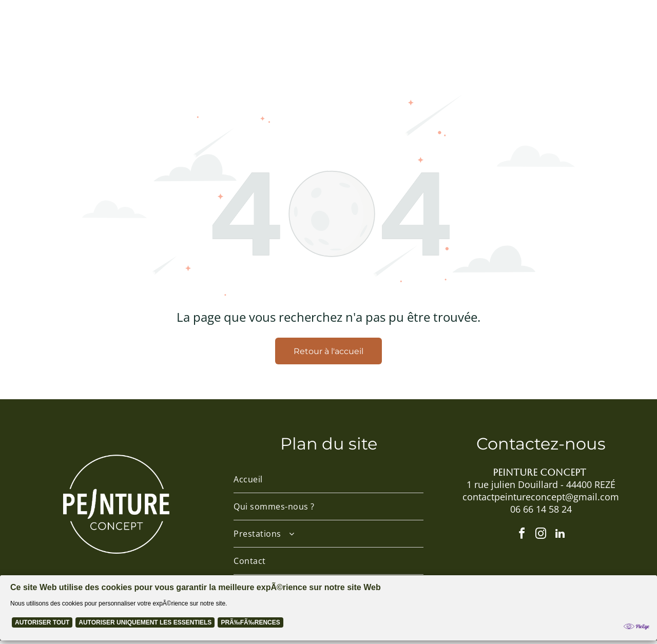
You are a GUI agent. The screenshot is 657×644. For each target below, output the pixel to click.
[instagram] (541, 539)
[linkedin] (561, 539)
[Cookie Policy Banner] (328, 611)
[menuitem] (158, 31)
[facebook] (520, 539)
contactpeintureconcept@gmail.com (541, 500)
